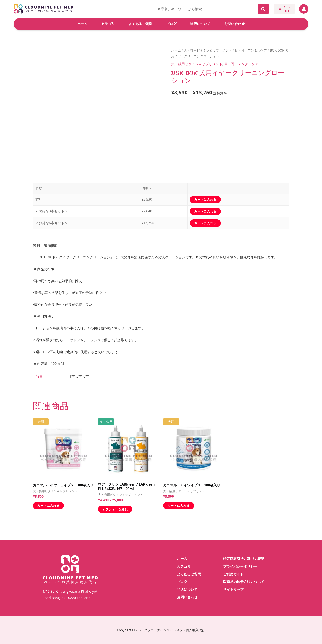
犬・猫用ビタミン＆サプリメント (208, 50)
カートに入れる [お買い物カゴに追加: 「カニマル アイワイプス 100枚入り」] (179, 506)
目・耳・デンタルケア (251, 50)
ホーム (82, 24)
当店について (200, 24)
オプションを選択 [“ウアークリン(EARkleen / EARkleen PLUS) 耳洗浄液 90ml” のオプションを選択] (115, 509)
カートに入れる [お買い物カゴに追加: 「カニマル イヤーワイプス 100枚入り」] (48, 506)
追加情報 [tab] (51, 246)
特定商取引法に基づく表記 (244, 559)
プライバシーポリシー (240, 566)
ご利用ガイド (233, 574)
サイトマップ (233, 590)
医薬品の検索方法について (244, 582)
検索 (263, 9)
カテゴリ (108, 24)
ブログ (171, 24)
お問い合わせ (234, 24)
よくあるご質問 (141, 24)
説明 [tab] (36, 246)
